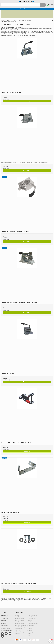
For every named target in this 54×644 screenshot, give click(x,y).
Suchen (43, 5)
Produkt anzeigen (27, 101)
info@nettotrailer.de (6, 629)
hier (34, 35)
